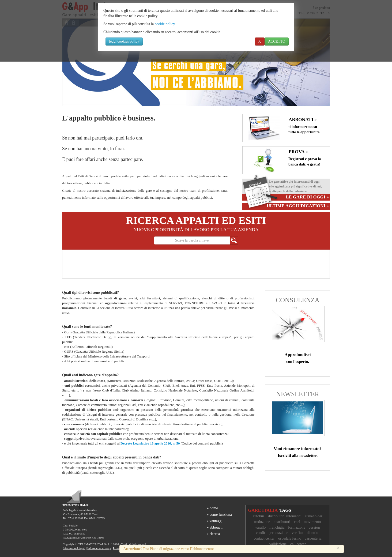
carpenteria (313, 538)
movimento (312, 522)
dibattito (313, 533)
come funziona (219, 515)
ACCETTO (277, 41)
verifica (298, 533)
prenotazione (278, 533)
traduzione (262, 522)
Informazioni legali (74, 548)
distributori (282, 522)
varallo (260, 527)
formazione (297, 527)
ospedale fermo (290, 538)
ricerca (213, 534)
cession (314, 527)
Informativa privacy (99, 548)
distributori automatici (285, 516)
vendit (260, 533)
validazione (278, 544)
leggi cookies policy (124, 41)
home (212, 508)
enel (297, 522)
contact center (264, 538)
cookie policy (165, 24)
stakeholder (314, 516)
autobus (259, 516)
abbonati (214, 527)
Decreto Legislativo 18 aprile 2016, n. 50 (150, 443)
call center (298, 544)
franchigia (277, 527)
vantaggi (214, 521)
